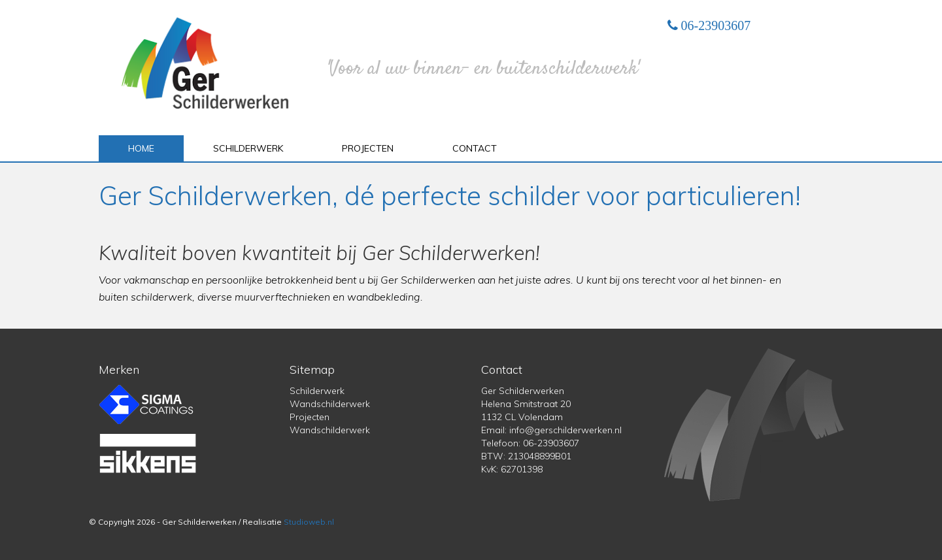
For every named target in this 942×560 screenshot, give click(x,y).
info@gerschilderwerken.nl (565, 430)
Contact (475, 148)
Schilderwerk (248, 148)
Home (141, 148)
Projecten (368, 148)
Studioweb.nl (309, 522)
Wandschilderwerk (330, 404)
